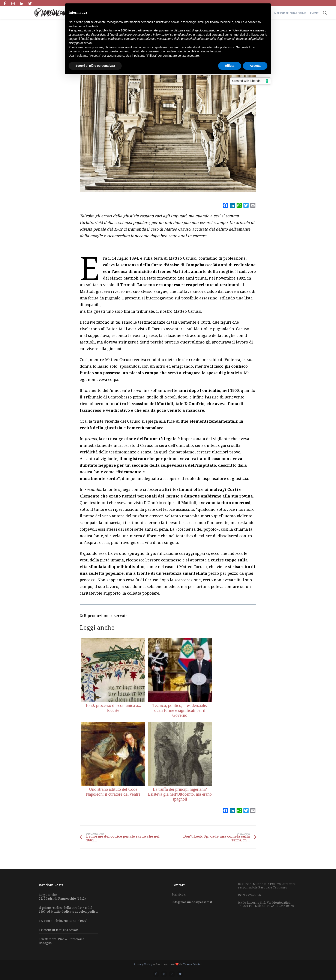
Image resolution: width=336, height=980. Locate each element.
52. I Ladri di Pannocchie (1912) (62, 899)
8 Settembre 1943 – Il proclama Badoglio (62, 941)
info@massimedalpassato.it (192, 902)
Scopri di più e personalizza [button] (95, 66)
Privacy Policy (143, 964)
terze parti (135, 30)
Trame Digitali (193, 964)
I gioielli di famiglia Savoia (59, 930)
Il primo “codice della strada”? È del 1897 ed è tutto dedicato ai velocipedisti (68, 910)
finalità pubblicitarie (94, 39)
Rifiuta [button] (230, 66)
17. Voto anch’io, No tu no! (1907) (63, 921)
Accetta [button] (255, 66)
